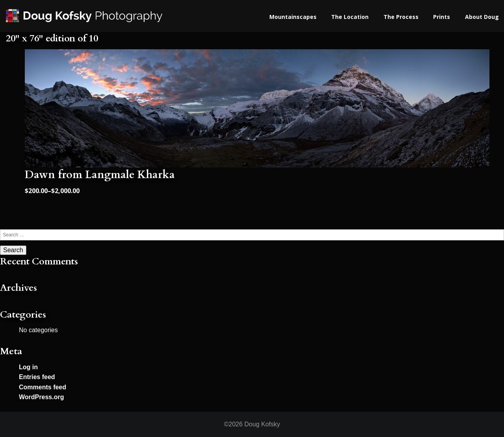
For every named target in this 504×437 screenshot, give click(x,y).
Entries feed (37, 377)
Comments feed (43, 387)
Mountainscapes (293, 17)
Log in (28, 367)
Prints (442, 17)
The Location (350, 17)
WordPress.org (41, 397)
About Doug (482, 17)
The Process (401, 17)
